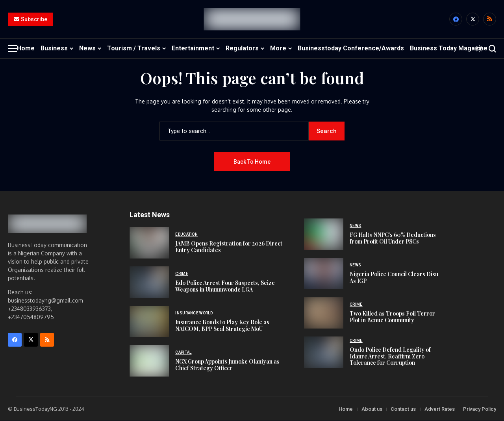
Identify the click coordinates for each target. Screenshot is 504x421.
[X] (473, 19)
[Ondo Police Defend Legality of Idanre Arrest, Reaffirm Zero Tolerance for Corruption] (324, 353)
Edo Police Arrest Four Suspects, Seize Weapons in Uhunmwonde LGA (225, 286)
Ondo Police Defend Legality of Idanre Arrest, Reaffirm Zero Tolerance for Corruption (390, 356)
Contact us (403, 409)
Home (346, 409)
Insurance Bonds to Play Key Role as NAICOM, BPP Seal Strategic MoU (222, 325)
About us (372, 409)
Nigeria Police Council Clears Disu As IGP (394, 277)
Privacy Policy (480, 409)
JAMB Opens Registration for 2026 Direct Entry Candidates (229, 247)
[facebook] (456, 19)
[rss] (490, 19)
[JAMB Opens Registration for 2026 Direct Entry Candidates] (149, 243)
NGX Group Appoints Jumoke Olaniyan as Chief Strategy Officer (227, 365)
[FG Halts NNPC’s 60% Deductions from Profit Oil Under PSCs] (324, 235)
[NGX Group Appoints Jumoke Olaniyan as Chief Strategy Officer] (149, 361)
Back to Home (252, 162)
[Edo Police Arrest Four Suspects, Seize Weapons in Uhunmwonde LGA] (149, 282)
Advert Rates (440, 409)
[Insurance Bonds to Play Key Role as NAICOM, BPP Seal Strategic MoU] (149, 321)
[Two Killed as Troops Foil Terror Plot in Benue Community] (324, 313)
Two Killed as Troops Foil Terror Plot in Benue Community (392, 317)
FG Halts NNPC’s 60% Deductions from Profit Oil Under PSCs (393, 238)
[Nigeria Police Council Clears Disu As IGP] (324, 274)
